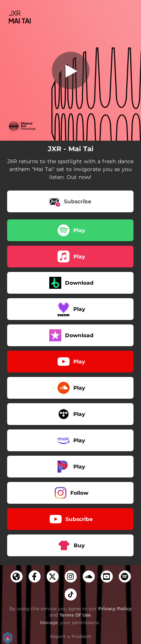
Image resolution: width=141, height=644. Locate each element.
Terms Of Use (75, 615)
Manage (49, 622)
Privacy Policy (115, 609)
